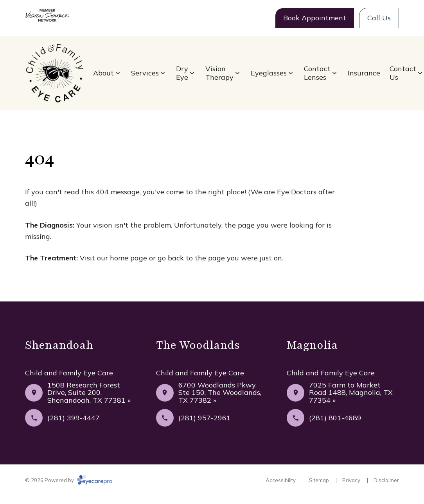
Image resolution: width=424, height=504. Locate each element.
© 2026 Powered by (69, 480)
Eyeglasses (269, 73)
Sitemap (319, 480)
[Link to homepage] (54, 73)
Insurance (364, 73)
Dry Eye (182, 73)
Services (145, 73)
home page (128, 258)
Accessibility (281, 480)
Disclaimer (386, 480)
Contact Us (403, 73)
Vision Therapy (219, 73)
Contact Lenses (317, 73)
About (103, 73)
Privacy (351, 480)
